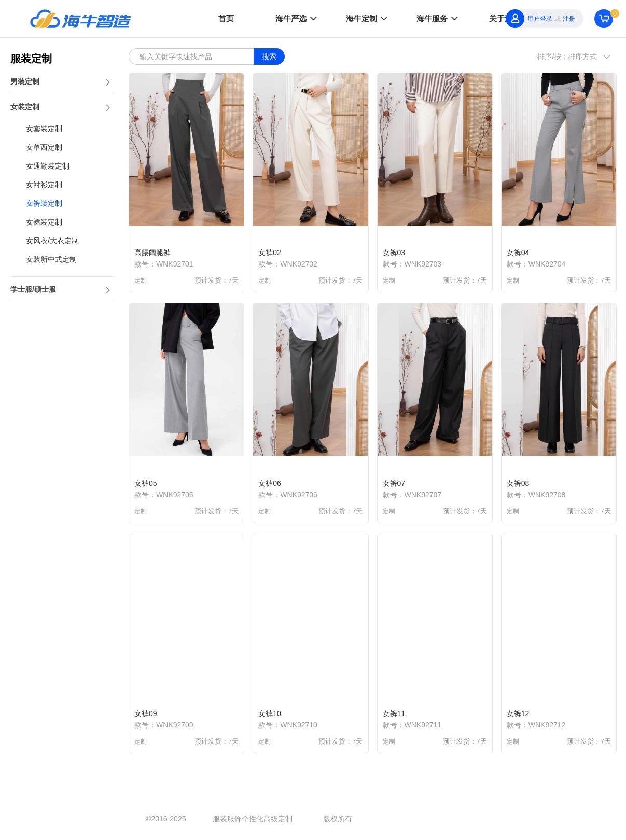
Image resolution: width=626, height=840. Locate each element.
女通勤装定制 (48, 166)
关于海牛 (505, 18)
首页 (226, 18)
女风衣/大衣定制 (52, 241)
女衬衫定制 (44, 185)
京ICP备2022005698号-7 (440, 819)
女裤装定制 (44, 203)
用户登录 (540, 19)
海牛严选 (297, 18)
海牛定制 (368, 18)
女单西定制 (44, 147)
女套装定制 (44, 129)
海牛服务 (438, 18)
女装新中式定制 (51, 259)
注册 (569, 19)
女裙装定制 (44, 222)
